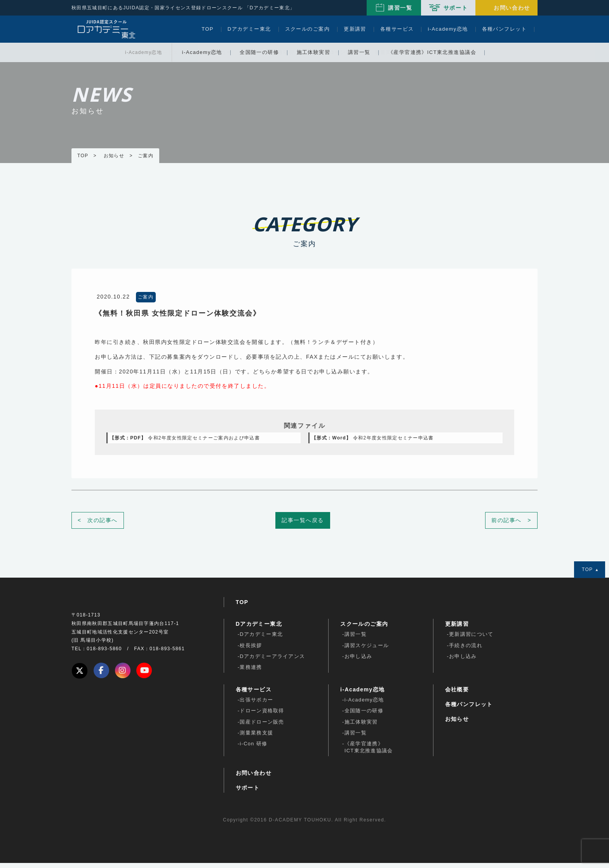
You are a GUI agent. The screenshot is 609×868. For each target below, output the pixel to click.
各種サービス (397, 29)
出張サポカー (256, 705)
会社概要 (457, 694)
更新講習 (355, 29)
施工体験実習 (361, 727)
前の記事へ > (511, 525)
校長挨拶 (251, 650)
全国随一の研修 (364, 716)
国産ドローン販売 (262, 727)
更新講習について (471, 639)
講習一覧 (400, 8)
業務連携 (251, 672)
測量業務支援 (256, 738)
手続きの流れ (466, 650)
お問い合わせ (512, 8)
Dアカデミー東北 (249, 29)
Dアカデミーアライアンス (272, 661)
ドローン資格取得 (262, 716)
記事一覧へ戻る (303, 525)
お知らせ (457, 724)
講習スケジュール (367, 650)
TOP (208, 29)
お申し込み (358, 661)
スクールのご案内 (307, 29)
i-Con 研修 (253, 749)
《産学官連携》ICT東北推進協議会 (369, 752)
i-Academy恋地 (448, 29)
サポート (456, 8)
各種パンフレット (504, 29)
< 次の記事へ (98, 525)
